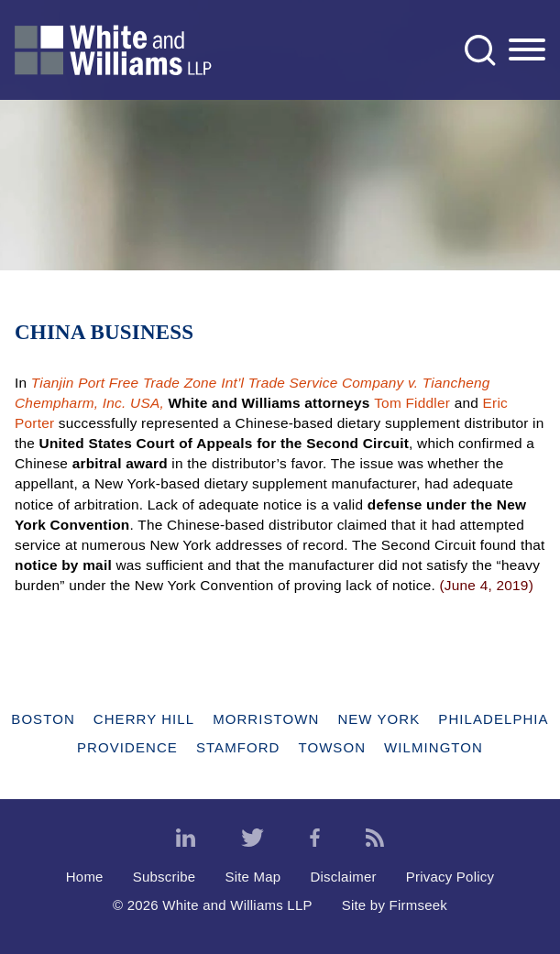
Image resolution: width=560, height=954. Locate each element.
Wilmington (434, 747)
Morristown (266, 719)
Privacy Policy (450, 877)
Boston (43, 719)
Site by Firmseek (395, 905)
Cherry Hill (144, 719)
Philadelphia (493, 719)
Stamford (238, 747)
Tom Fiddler (412, 403)
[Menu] (527, 50)
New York (379, 719)
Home (85, 877)
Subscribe (165, 877)
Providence (127, 747)
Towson (332, 747)
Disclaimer (343, 877)
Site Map (253, 877)
